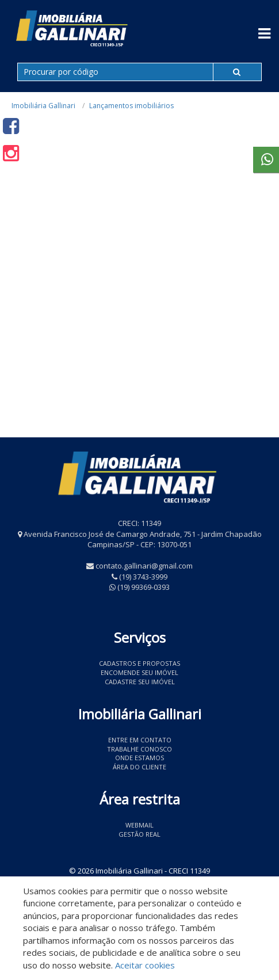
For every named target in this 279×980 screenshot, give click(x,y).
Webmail (139, 825)
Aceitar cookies (145, 965)
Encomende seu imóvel (139, 672)
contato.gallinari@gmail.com (144, 566)
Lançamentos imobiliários (131, 106)
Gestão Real (139, 834)
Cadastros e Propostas (139, 663)
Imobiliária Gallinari (43, 106)
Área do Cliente (139, 767)
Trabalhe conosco (139, 749)
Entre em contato (140, 740)
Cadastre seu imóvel (140, 682)
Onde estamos (139, 758)
